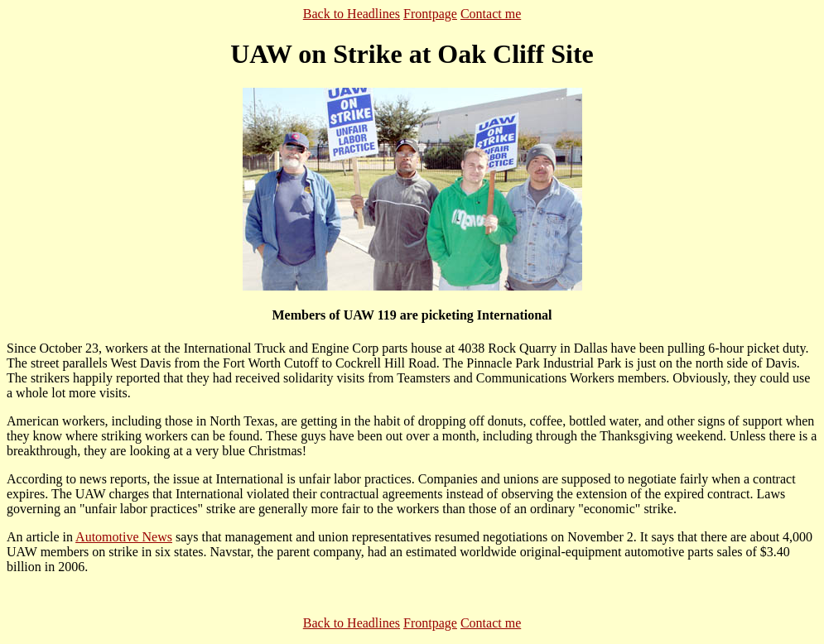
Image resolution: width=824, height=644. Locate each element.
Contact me (491, 14)
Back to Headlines (352, 14)
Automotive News (124, 537)
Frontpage (430, 14)
